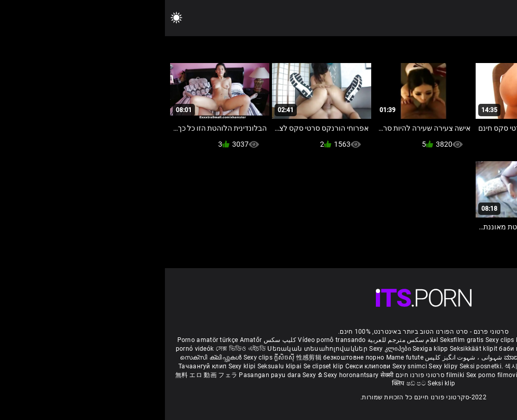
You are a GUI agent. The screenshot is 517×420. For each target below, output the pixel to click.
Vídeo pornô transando (167, 340)
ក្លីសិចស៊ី (120, 357)
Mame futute (240, 357)
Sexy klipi (78, 366)
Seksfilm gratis (297, 340)
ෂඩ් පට (252, 383)
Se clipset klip (159, 366)
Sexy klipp (448, 366)
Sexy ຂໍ (148, 375)
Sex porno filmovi (327, 375)
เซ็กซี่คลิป (390, 366)
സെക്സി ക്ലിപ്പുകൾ (47, 357)
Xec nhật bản (450, 340)
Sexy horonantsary (187, 375)
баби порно (352, 349)
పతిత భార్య (461, 357)
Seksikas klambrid (451, 375)
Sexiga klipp (266, 349)
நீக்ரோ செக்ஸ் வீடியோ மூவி (413, 349)
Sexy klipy (279, 366)
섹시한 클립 (357, 366)
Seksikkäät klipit (309, 349)
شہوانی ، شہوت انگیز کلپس (298, 357)
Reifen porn (488, 340)
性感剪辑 (145, 357)
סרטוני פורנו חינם (255, 375)
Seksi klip (418, 366)
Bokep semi (406, 375)
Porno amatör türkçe (43, 340)
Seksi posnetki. (317, 366)
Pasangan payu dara (106, 375)
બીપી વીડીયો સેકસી (481, 349)
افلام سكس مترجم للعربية (238, 340)
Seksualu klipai (116, 366)
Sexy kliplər (371, 375)
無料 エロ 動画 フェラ (42, 375)
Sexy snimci (246, 366)
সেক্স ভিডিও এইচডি (76, 349)
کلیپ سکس (115, 340)
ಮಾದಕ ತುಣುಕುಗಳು (365, 357)
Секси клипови (204, 366)
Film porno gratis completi (390, 340)
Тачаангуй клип (39, 366)
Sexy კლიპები (226, 349)
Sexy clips (336, 340)
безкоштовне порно (189, 357)
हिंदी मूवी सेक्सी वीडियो (418, 357)
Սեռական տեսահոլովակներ (153, 349)
